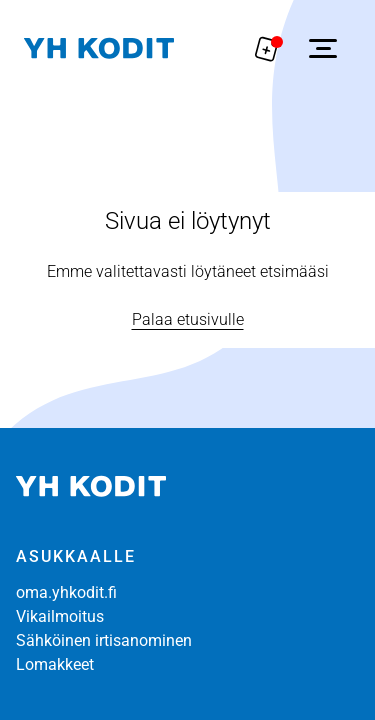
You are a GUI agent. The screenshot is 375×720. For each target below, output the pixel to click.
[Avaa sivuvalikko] (323, 48)
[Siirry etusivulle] (99, 48)
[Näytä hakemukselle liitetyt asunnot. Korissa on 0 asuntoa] (267, 48)
